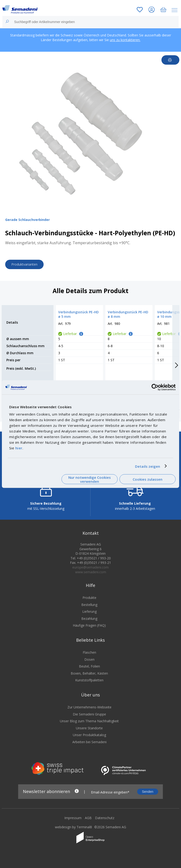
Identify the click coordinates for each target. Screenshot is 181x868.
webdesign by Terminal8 (73, 827)
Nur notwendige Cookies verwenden (90, 479)
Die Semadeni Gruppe (89, 714)
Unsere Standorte (89, 728)
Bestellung (89, 605)
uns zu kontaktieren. (125, 40)
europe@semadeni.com (90, 567)
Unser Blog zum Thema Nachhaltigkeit (89, 721)
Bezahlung (89, 619)
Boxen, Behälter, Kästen (89, 673)
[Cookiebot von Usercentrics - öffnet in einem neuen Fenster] (155, 387)
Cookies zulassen (148, 479)
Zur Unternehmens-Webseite (89, 707)
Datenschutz (105, 818)
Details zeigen (148, 466)
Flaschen (89, 652)
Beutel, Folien (89, 666)
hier (19, 448)
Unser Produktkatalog (89, 735)
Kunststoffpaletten (89, 680)
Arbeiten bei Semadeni (89, 742)
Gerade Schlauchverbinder (27, 220)
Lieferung (89, 611)
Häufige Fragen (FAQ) (89, 625)
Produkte (89, 598)
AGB (88, 818)
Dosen (89, 659)
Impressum (73, 818)
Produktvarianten (24, 264)
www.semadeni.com (91, 572)
